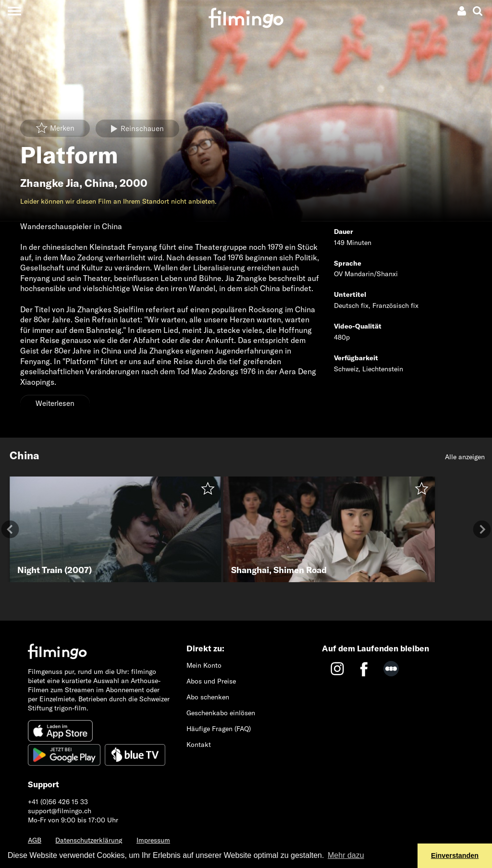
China (99, 183)
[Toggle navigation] (14, 11)
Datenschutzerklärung (89, 840)
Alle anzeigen (465, 457)
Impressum (153, 840)
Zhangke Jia (50, 183)
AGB (35, 840)
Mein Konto (204, 665)
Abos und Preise (211, 681)
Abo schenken (208, 697)
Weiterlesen (55, 403)
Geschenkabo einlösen (221, 713)
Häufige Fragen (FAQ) (219, 729)
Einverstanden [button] (455, 856)
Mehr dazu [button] (346, 855)
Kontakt (199, 745)
